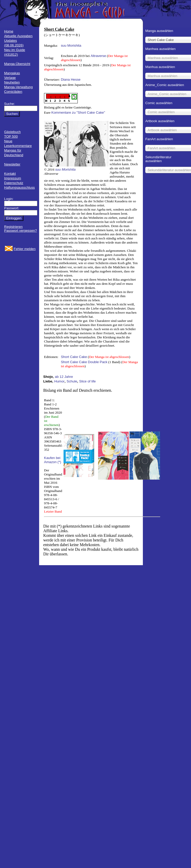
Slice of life (88, 381)
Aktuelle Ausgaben (18, 36)
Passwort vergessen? (20, 231)
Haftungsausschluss (19, 187)
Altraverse (98, 56)
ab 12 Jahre (64, 377)
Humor (59, 381)
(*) (59, 462)
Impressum (13, 178)
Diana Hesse (71, 80)
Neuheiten (12, 82)
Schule (72, 381)
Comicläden (13, 92)
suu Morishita (71, 45)
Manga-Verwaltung (18, 87)
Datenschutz (14, 183)
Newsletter (12, 164)
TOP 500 (11, 136)
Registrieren (13, 227)
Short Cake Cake (74, 357)
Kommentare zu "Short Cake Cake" (78, 112)
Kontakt (10, 174)
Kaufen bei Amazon (52, 460)
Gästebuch (12, 132)
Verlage (10, 78)
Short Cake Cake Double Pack (84, 362)
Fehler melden (25, 249)
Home (9, 31)
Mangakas (12, 73)
